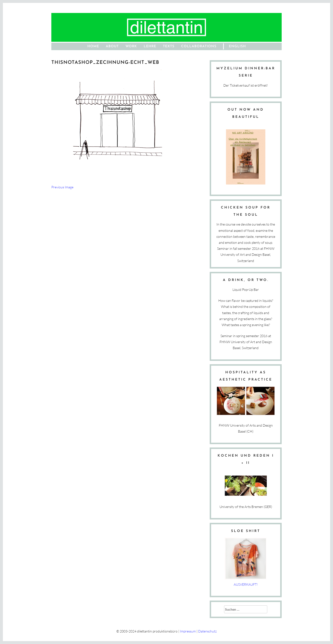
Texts (169, 46)
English (237, 46)
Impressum (188, 631)
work (131, 46)
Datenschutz (207, 631)
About (112, 46)
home (93, 46)
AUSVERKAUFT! (246, 584)
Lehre (150, 46)
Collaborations (199, 46)
